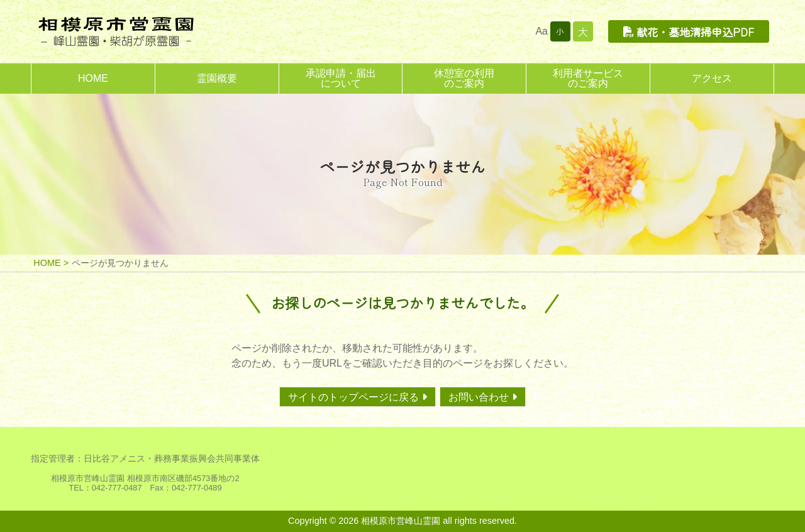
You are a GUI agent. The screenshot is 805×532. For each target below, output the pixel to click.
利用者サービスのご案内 (588, 78)
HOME (93, 78)
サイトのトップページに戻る (353, 397)
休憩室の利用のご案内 (464, 78)
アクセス (712, 78)
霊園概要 (217, 78)
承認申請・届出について (341, 78)
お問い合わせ (479, 397)
